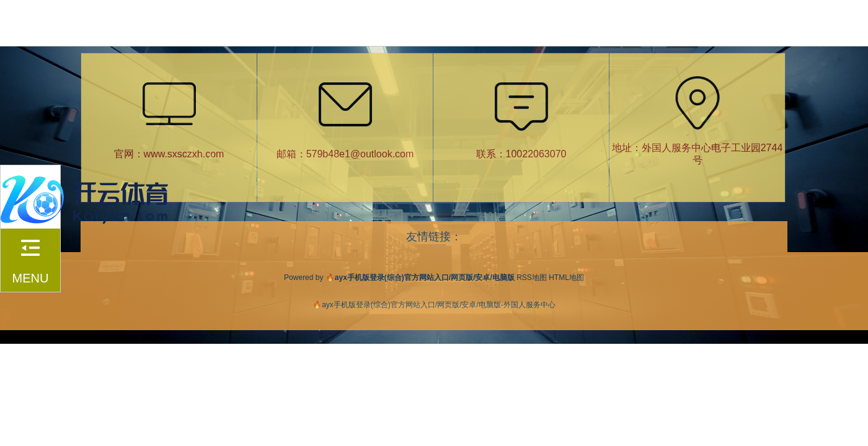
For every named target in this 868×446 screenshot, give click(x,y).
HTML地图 (566, 278)
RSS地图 (532, 278)
